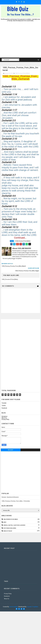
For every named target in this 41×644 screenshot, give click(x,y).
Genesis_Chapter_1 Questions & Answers (14, 525)
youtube (4, 403)
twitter (4, 406)
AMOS (5, 522)
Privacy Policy (5, 419)
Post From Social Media (10, 528)
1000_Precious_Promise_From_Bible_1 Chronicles (16, 501)
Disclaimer (5, 417)
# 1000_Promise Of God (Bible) (23, 241)
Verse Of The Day (8, 531)
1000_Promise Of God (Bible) (22, 73)
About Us (4, 418)
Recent (11, 450)
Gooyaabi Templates (32, 607)
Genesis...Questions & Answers (10, 497)
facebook (4, 408)
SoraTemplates (14, 607)
